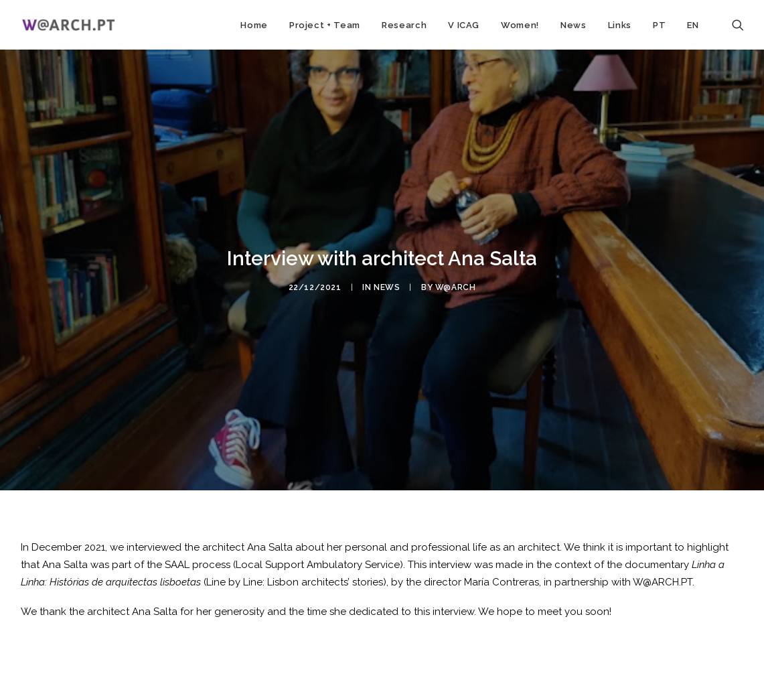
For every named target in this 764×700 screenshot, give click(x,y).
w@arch (456, 283)
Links (620, 25)
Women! (520, 25)
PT (659, 25)
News (574, 25)
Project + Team (325, 25)
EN (693, 25)
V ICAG (464, 25)
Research (404, 25)
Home (254, 25)
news (387, 283)
